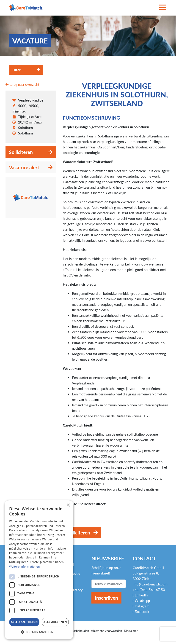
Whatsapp (141, 601)
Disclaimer (131, 631)
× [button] (68, 505)
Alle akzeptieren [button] (24, 622)
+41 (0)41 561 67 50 (149, 590)
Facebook (141, 612)
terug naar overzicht (22, 84)
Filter (16, 70)
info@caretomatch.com (150, 584)
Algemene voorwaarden (106, 631)
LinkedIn (140, 595)
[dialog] (39, 570)
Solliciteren (21, 152)
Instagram (141, 606)
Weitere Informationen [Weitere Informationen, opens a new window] (25, 567)
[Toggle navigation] (163, 8)
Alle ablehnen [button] (55, 622)
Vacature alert (24, 167)
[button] (39, 632)
